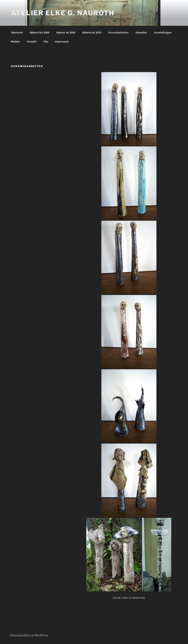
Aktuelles (141, 33)
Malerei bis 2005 (40, 33)
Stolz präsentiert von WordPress (29, 635)
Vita (46, 42)
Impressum (62, 42)
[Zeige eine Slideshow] (129, 598)
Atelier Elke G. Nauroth (63, 13)
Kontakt (32, 42)
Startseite (17, 33)
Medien (15, 42)
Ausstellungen (163, 33)
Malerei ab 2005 (66, 33)
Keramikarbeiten (118, 33)
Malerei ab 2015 (92, 33)
